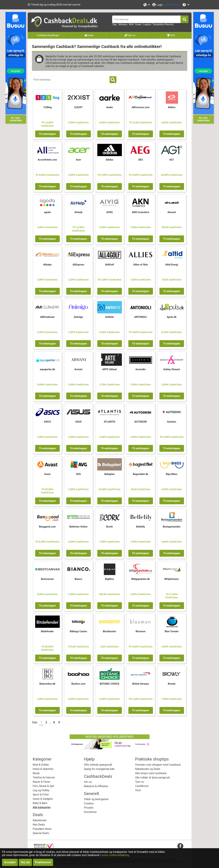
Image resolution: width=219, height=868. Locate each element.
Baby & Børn (40, 803)
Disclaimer (90, 812)
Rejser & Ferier (42, 782)
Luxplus (147, 24)
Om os (88, 782)
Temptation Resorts (163, 24)
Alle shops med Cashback (151, 773)
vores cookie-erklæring (115, 855)
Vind (138, 790)
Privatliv (89, 808)
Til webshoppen (47, 134)
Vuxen (138, 24)
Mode (36, 773)
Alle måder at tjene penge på (152, 777)
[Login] (157, 5)
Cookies (89, 803)
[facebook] (180, 846)
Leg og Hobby (41, 790)
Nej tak (25, 862)
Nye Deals (39, 825)
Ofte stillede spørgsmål (98, 765)
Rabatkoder (40, 820)
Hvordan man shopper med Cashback (158, 765)
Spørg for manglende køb (99, 769)
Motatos (123, 24)
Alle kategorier (42, 807)
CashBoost (142, 786)
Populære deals (42, 829)
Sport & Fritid (41, 795)
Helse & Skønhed (43, 769)
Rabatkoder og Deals (148, 769)
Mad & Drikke (41, 765)
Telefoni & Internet (44, 777)
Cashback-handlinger (48, 35)
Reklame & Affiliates (96, 786)
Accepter (10, 862)
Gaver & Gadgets (43, 799)
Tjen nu (140, 782)
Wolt (131, 24)
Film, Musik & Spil (43, 786)
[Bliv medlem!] (172, 5)
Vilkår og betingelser (96, 799)
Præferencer (43, 862)
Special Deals (41, 833)
